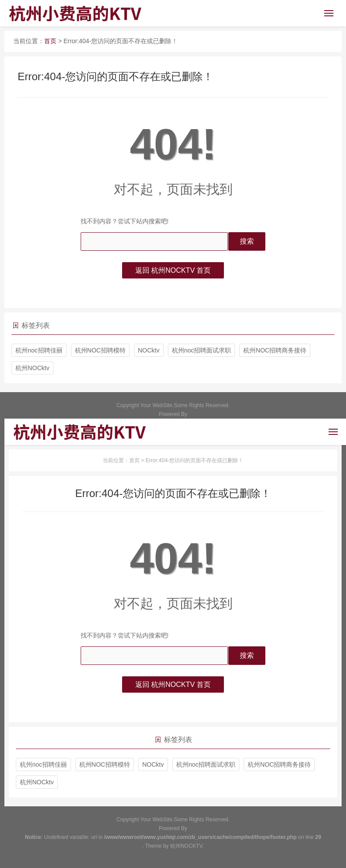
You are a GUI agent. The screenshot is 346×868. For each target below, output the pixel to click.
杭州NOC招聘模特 (100, 350)
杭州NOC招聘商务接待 (275, 350)
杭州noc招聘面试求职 (202, 350)
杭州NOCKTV (186, 846)
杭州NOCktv (32, 368)
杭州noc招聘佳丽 (39, 350)
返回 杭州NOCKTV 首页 (173, 270)
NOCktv (149, 350)
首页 (50, 41)
